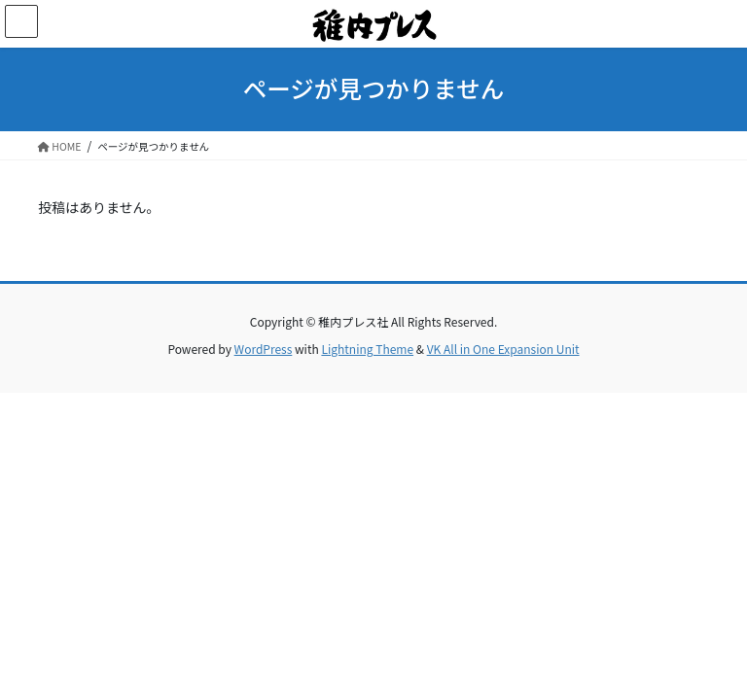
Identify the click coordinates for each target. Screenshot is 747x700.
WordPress (264, 349)
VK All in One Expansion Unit (503, 349)
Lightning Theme (367, 349)
